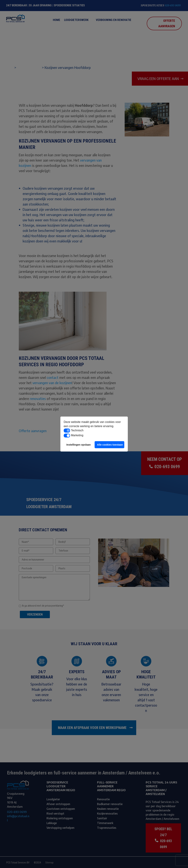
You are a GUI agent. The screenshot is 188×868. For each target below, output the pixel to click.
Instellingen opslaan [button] (78, 445)
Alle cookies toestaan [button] (110, 445)
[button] (67, 431)
